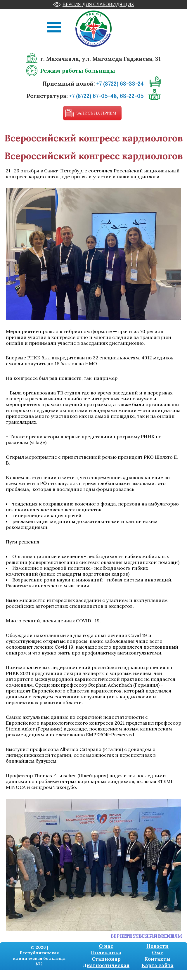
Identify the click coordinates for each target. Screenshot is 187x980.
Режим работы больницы (78, 71)
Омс (158, 953)
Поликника (106, 953)
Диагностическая (106, 965)
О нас (106, 946)
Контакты (157, 959)
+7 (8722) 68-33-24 (120, 84)
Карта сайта (158, 965)
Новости (157, 946)
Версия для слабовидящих (98, 4)
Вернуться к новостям (151, 936)
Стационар (106, 959)
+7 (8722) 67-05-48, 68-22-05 (107, 96)
